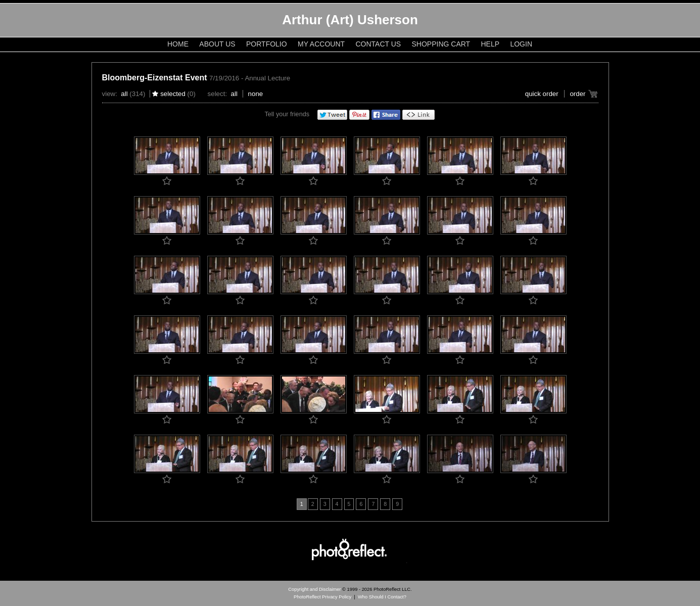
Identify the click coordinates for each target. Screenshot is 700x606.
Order (577, 94)
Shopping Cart (441, 44)
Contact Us (378, 44)
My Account (321, 44)
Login (521, 44)
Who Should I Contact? (382, 597)
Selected (173, 94)
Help (491, 44)
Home (178, 44)
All (124, 94)
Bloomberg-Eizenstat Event (155, 78)
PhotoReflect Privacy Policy (322, 597)
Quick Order (542, 94)
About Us (217, 44)
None (256, 94)
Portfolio (267, 44)
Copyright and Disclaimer (315, 589)
